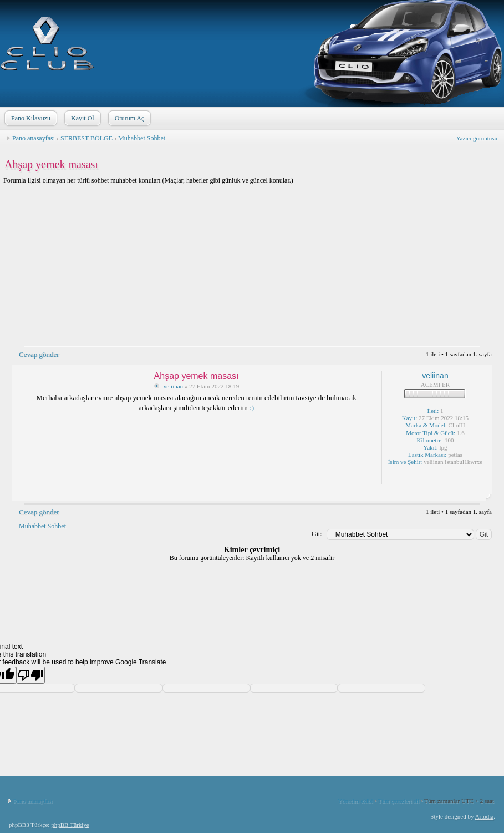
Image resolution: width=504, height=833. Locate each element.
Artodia (485, 816)
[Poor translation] (30, 675)
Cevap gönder (39, 355)
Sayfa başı (481, 493)
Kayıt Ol (82, 118)
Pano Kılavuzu (30, 118)
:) (252, 408)
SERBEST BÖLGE (86, 138)
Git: (317, 534)
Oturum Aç (129, 118)
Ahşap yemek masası (51, 164)
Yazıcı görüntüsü (477, 138)
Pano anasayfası (34, 138)
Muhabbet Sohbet (142, 138)
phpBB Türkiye (70, 825)
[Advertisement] (252, 269)
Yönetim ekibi (355, 801)
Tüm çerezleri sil (399, 801)
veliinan (173, 386)
